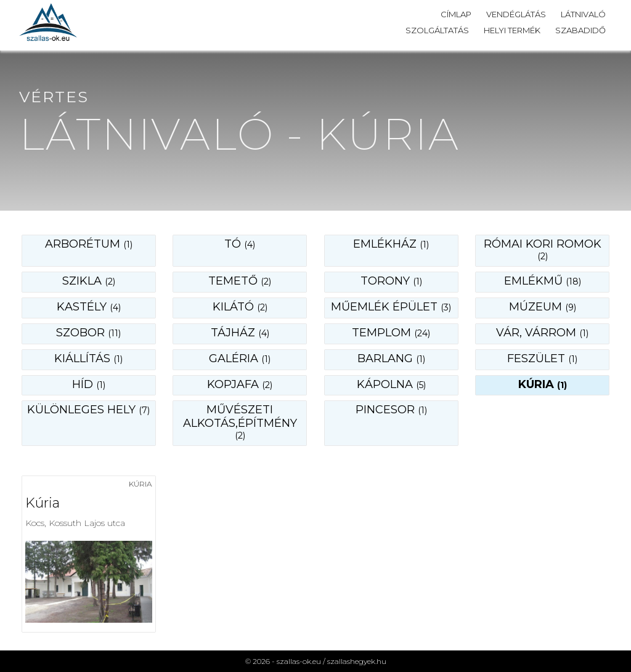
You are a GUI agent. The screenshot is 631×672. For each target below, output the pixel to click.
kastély (89, 307)
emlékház (391, 244)
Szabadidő (580, 30)
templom (391, 333)
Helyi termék (512, 30)
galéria (240, 358)
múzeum (543, 307)
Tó (240, 244)
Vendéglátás (516, 14)
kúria (543, 384)
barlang (391, 358)
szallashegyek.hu (357, 661)
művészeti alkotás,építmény (240, 422)
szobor (88, 333)
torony (391, 281)
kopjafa (240, 384)
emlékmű (543, 281)
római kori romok (543, 249)
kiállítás (88, 358)
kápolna (391, 384)
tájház (240, 333)
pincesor (391, 410)
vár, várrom (542, 333)
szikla (89, 281)
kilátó (240, 307)
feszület (542, 358)
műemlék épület (391, 307)
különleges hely (88, 410)
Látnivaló (583, 14)
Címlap (456, 14)
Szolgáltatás (437, 30)
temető (240, 281)
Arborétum (89, 244)
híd (89, 384)
